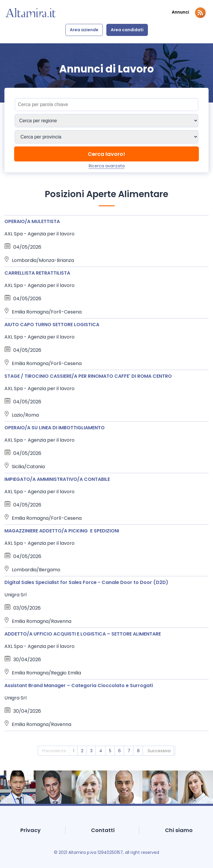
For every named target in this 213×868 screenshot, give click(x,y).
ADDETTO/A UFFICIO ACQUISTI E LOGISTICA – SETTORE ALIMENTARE (83, 634)
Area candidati (127, 30)
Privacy (30, 830)
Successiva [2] (159, 751)
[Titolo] (106, 105)
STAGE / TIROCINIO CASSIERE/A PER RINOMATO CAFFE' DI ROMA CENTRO (88, 376)
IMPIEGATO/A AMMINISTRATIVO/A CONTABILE (57, 479)
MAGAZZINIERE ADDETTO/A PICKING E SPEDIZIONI (62, 531)
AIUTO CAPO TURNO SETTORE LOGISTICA (52, 325)
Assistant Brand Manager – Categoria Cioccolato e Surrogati (79, 685)
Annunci (180, 12)
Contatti (103, 830)
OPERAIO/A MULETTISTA (32, 221)
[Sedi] (106, 121)
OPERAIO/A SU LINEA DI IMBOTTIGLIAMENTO (55, 428)
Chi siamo (179, 830)
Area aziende (84, 30)
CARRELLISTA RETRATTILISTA (37, 273)
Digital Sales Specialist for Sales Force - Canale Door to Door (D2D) (86, 582)
